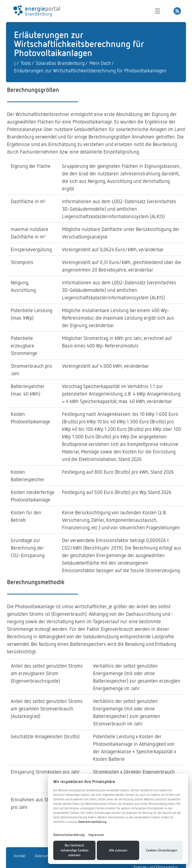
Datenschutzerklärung (92, 822)
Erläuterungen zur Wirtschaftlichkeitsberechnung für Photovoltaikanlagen (90, 70)
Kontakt (20, 856)
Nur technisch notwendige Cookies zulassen (74, 850)
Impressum (96, 835)
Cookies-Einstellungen (162, 850)
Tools (26, 63)
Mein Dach (100, 63)
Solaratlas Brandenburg (60, 63)
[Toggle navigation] (159, 11)
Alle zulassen (118, 850)
